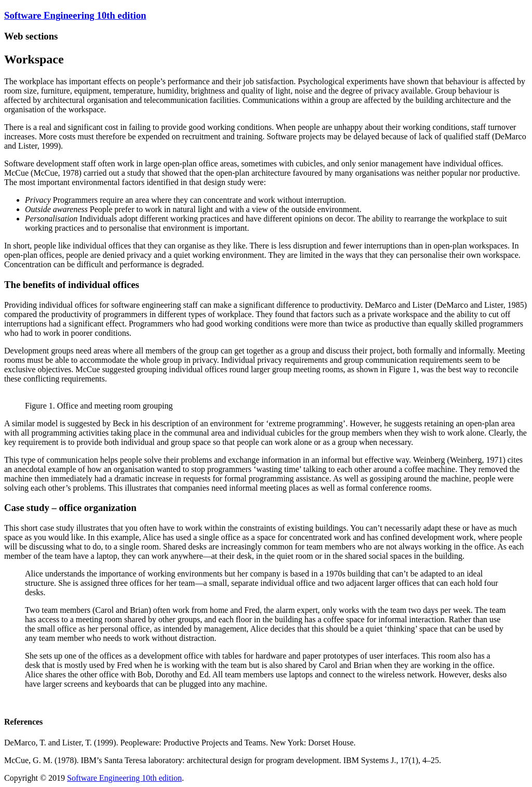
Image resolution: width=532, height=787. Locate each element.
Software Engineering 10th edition (75, 15)
